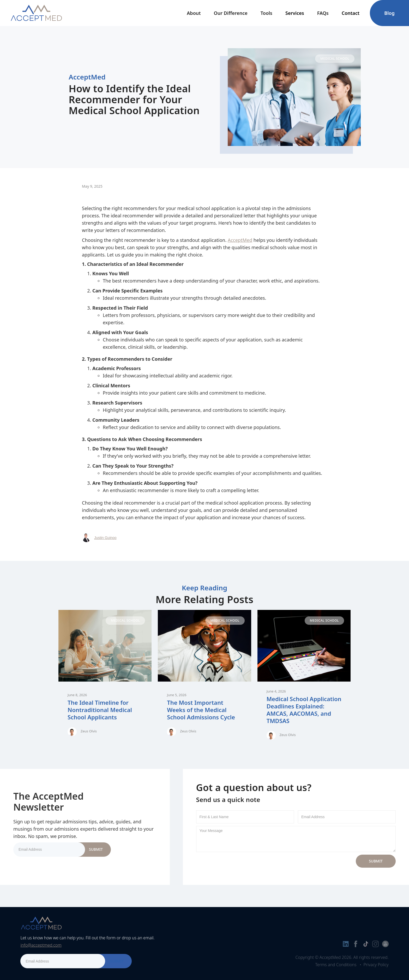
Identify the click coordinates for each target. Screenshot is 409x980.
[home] (36, 13)
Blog (389, 13)
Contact (351, 13)
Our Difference (231, 13)
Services (295, 13)
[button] (194, 13)
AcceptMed (240, 240)
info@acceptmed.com (41, 945)
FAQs (323, 13)
